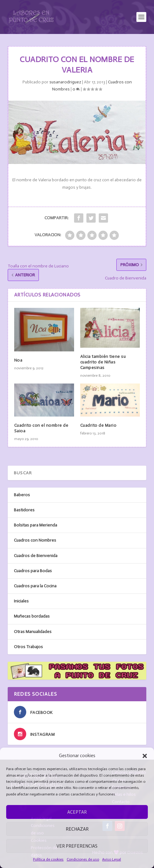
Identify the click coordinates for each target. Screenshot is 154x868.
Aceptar (77, 812)
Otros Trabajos (28, 647)
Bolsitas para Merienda (35, 525)
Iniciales (21, 601)
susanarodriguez (65, 82)
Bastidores (24, 510)
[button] (145, 756)
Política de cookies (48, 859)
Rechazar (77, 829)
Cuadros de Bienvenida (36, 556)
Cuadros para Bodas (33, 571)
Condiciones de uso (83, 859)
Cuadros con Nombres (35, 540)
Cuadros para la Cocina (35, 586)
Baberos (22, 495)
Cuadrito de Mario (98, 425)
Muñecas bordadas (32, 616)
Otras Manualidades (33, 632)
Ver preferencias (77, 846)
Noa (18, 360)
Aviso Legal (112, 859)
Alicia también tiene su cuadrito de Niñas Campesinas (103, 362)
